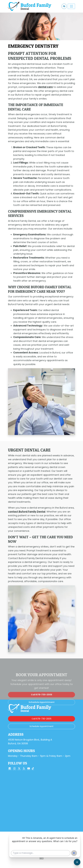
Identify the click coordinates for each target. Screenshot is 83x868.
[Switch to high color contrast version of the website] (64, 6)
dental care (45, 87)
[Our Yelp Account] (24, 769)
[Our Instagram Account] (14, 769)
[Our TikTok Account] (33, 769)
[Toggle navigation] (71, 6)
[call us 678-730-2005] (41, 703)
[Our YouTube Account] (29, 769)
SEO (42, 858)
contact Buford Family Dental (27, 512)
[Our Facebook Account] (10, 769)
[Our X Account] (19, 769)
